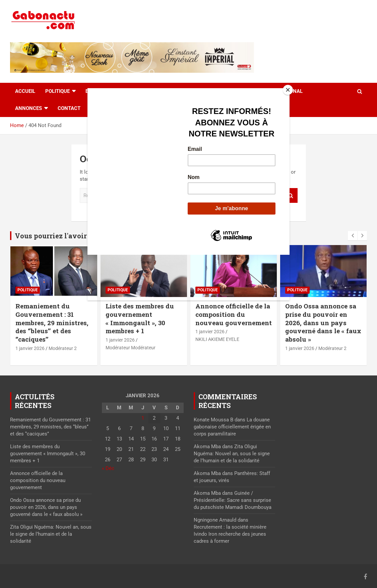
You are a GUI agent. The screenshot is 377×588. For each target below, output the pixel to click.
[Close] (288, 90)
